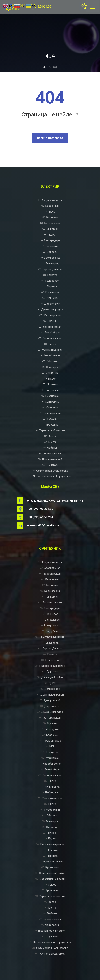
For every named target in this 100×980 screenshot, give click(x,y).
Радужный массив (50, 862)
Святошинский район (50, 873)
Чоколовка (50, 925)
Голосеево (50, 281)
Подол (50, 379)
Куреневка (50, 758)
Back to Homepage (50, 138)
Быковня (50, 229)
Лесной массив (50, 338)
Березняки (50, 206)
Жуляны (50, 723)
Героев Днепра (50, 269)
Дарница (50, 298)
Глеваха (50, 275)
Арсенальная (50, 568)
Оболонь (50, 361)
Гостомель (50, 292)
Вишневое (50, 246)
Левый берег (50, 333)
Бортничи (50, 217)
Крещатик (50, 752)
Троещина (50, 425)
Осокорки (50, 367)
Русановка (50, 396)
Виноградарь (50, 240)
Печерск (50, 833)
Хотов (50, 436)
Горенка (50, 286)
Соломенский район (50, 879)
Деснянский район (50, 695)
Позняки (50, 384)
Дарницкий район (50, 677)
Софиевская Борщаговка (50, 471)
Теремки (50, 419)
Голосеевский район (50, 666)
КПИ (50, 746)
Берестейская (50, 574)
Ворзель (50, 252)
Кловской (50, 735)
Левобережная (50, 327)
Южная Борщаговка (50, 954)
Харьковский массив (50, 430)
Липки (50, 344)
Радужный (50, 390)
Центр (50, 442)
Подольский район (50, 844)
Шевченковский (50, 459)
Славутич (50, 407)
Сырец (50, 885)
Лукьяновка (50, 787)
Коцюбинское (50, 741)
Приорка (50, 856)
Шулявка (50, 465)
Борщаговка (50, 223)
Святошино (50, 402)
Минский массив (50, 350)
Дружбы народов (50, 310)
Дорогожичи (50, 304)
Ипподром (50, 729)
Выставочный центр (50, 637)
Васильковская (50, 602)
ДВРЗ (50, 683)
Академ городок (50, 200)
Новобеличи (50, 356)
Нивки (50, 804)
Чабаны (50, 448)
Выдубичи (50, 631)
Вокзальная (50, 620)
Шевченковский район (50, 931)
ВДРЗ (50, 235)
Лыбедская (50, 792)
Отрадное (50, 827)
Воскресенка (50, 258)
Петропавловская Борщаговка (50, 477)
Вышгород (50, 263)
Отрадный (50, 373)
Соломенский (50, 413)
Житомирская (50, 315)
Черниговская (50, 453)
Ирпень (50, 321)
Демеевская (50, 689)
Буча (50, 212)
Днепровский (50, 700)
